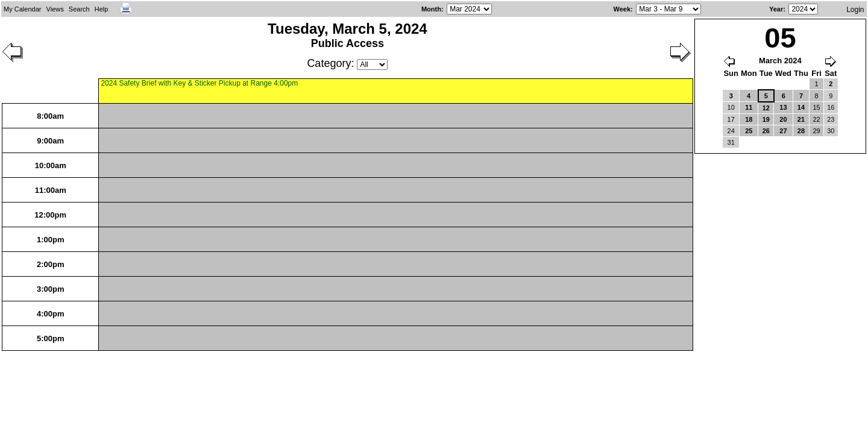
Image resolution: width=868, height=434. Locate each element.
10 (731, 107)
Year (776, 9)
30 (831, 131)
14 (801, 107)
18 (749, 119)
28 (801, 131)
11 (749, 107)
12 (766, 108)
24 (731, 131)
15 (816, 107)
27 (783, 131)
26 (766, 131)
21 (801, 119)
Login (855, 10)
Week (622, 9)
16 (831, 107)
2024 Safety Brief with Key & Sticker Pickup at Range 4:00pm (199, 83)
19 (766, 119)
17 (731, 119)
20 (783, 119)
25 (749, 131)
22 (816, 119)
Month (431, 9)
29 (816, 131)
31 (731, 142)
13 (783, 107)
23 (831, 119)
